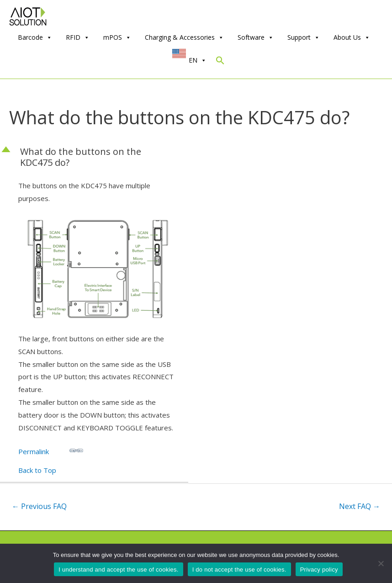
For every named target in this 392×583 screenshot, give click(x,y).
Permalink (51, 450)
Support (304, 37)
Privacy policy (319, 570)
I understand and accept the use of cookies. (118, 570)
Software (256, 37)
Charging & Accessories (184, 37)
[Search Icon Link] (220, 62)
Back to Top (37, 470)
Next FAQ (360, 506)
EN (198, 60)
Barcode (35, 37)
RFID (78, 37)
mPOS (117, 37)
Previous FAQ (39, 506)
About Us (352, 37)
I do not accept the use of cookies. (239, 570)
